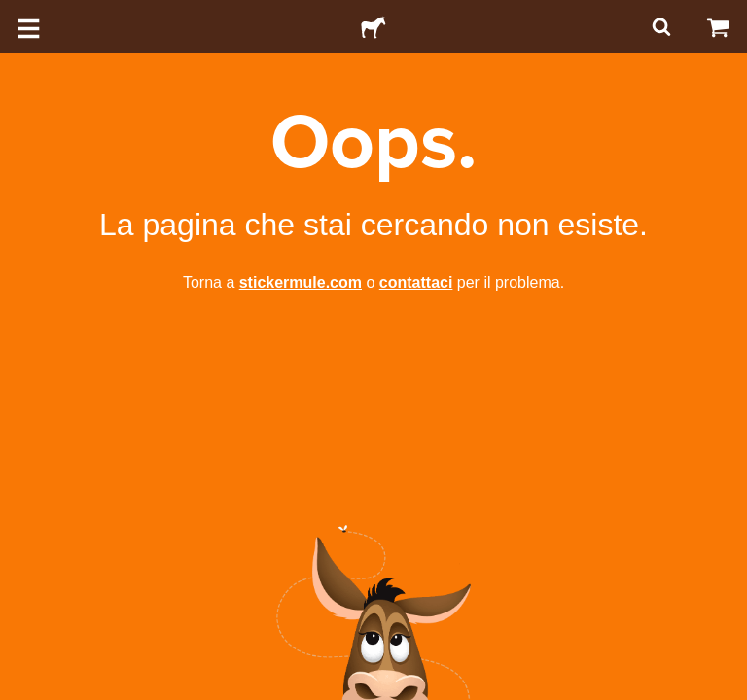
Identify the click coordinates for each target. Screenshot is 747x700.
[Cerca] (659, 27)
